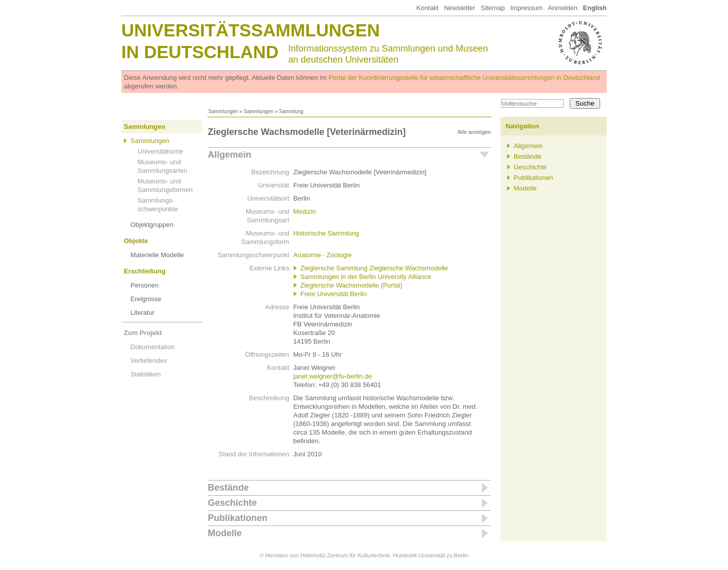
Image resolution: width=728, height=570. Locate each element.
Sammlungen (223, 111)
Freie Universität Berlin (334, 294)
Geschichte (232, 503)
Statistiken (146, 374)
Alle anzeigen (474, 132)
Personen (145, 285)
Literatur (143, 313)
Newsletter (459, 8)
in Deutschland (200, 52)
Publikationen (238, 518)
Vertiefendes (149, 361)
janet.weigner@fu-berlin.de (333, 376)
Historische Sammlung (326, 233)
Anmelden (563, 8)
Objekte (136, 241)
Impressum (526, 8)
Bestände (228, 488)
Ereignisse (146, 299)
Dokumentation (152, 347)
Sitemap (493, 8)
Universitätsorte (160, 151)
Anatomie (307, 255)
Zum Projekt (143, 333)
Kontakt (427, 8)
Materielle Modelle (157, 255)
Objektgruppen (152, 225)
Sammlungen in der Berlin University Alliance (366, 277)
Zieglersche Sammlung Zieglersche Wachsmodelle (374, 268)
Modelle (225, 533)
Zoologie (339, 255)
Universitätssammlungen (251, 30)
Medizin (305, 211)
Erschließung (145, 271)
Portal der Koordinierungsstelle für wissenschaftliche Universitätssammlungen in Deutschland (464, 78)
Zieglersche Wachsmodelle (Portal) (351, 285)
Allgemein (230, 155)
